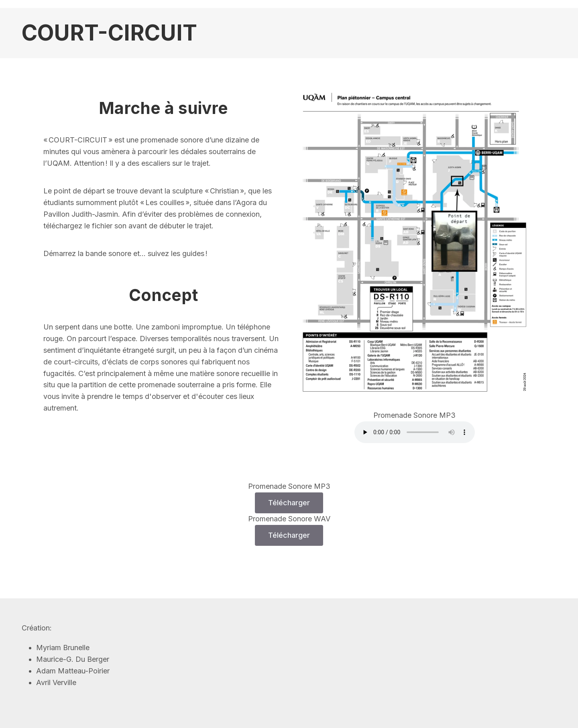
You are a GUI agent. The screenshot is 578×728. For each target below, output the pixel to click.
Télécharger (289, 503)
